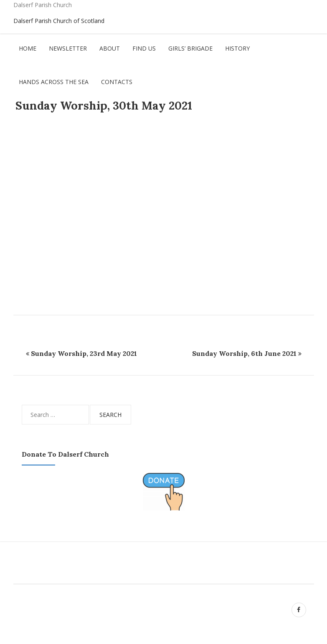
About (110, 48)
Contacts (117, 82)
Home (28, 48)
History (237, 48)
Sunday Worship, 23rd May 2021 (84, 353)
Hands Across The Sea (54, 82)
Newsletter (68, 48)
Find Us (144, 48)
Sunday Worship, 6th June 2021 (244, 353)
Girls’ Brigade (190, 48)
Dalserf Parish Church (43, 5)
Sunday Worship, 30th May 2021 (104, 105)
